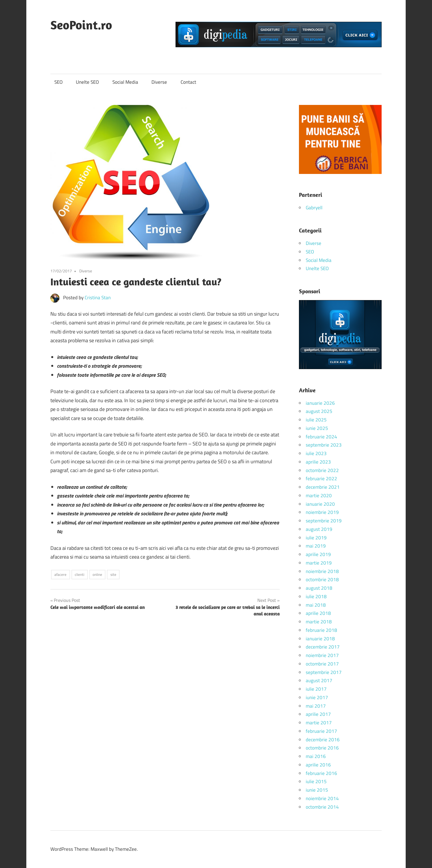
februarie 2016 (321, 773)
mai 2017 (316, 706)
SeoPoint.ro (81, 25)
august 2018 (319, 588)
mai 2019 (316, 546)
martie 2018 (319, 622)
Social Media (125, 82)
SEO (58, 82)
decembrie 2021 (323, 487)
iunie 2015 (317, 790)
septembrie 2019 (324, 521)
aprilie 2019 (318, 554)
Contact (188, 82)
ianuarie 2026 (320, 403)
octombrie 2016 (322, 748)
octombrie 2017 (322, 664)
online (97, 574)
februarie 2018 (321, 630)
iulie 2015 (316, 781)
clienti (80, 574)
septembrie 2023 (324, 445)
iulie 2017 (316, 689)
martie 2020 (319, 496)
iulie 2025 (316, 420)
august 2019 (319, 529)
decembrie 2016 (323, 740)
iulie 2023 (316, 453)
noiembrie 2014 (322, 798)
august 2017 (319, 680)
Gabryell (314, 208)
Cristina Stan (98, 298)
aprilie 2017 (318, 714)
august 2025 (319, 411)
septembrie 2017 (324, 672)
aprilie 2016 (318, 765)
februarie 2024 (321, 437)
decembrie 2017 (323, 647)
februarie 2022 (321, 479)
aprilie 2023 (318, 462)
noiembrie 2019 (322, 512)
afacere (60, 574)
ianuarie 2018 (320, 639)
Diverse (159, 82)
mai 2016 (316, 756)
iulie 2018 (316, 596)
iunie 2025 (317, 428)
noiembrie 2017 (322, 655)
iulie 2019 (316, 538)
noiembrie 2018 (322, 571)
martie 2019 (319, 563)
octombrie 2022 (322, 470)
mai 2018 (316, 605)
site (113, 574)
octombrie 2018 (322, 580)
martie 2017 (319, 723)
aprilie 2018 (318, 613)
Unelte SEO (87, 82)
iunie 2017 (317, 697)
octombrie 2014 (322, 807)
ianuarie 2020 (320, 504)
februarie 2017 (321, 731)
